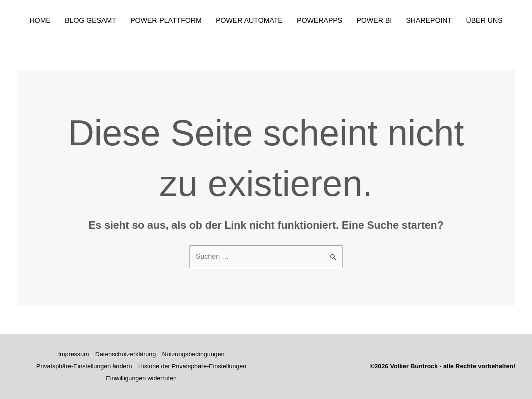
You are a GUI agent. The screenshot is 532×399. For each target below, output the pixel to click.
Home (40, 21)
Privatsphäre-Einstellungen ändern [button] (84, 366)
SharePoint (429, 21)
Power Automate (249, 21)
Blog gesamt (91, 21)
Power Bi (374, 21)
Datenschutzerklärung (126, 354)
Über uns (484, 21)
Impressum (74, 354)
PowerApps (320, 21)
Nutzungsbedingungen (193, 354)
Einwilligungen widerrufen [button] (141, 378)
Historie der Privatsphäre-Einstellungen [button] (192, 366)
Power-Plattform (166, 21)
